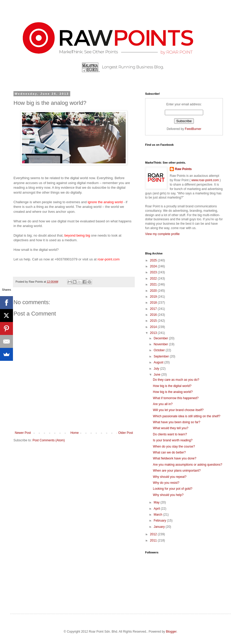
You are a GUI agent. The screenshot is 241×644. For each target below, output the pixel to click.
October (160, 350)
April (157, 509)
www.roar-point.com (205, 180)
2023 (154, 272)
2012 (154, 534)
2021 (154, 284)
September (162, 356)
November (161, 344)
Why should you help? (168, 495)
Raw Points (183, 169)
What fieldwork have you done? (175, 458)
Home (75, 433)
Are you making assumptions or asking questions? (187, 465)
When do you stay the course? (174, 447)
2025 (154, 260)
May (157, 502)
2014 (154, 327)
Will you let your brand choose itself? (178, 410)
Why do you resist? (166, 483)
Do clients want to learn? (170, 434)
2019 (154, 297)
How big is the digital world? (172, 386)
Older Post (126, 433)
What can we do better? (169, 452)
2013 (154, 333)
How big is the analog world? (173, 392)
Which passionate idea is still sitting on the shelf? (187, 416)
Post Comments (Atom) (49, 440)
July (157, 369)
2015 (154, 321)
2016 (154, 315)
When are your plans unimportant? (177, 471)
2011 (154, 540)
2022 (154, 279)
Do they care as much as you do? (176, 380)
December (161, 338)
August (159, 362)
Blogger (171, 632)
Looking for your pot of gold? (173, 489)
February (160, 521)
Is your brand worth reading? (173, 440)
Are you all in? (163, 404)
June (157, 375)
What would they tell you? (171, 428)
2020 (154, 291)
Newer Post (23, 433)
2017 (154, 309)
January (160, 527)
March (158, 515)
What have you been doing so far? (177, 422)
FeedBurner (193, 129)
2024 (154, 266)
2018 (154, 303)
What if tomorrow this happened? (176, 398)
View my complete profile (162, 234)
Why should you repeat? (170, 477)
